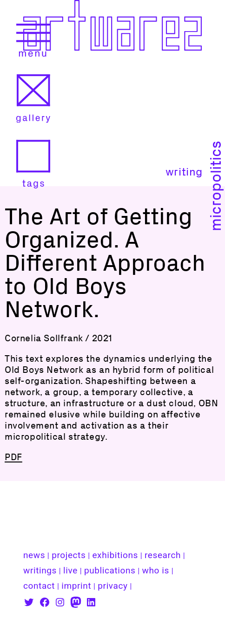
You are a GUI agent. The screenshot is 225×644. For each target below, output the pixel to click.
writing (184, 172)
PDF (13, 457)
